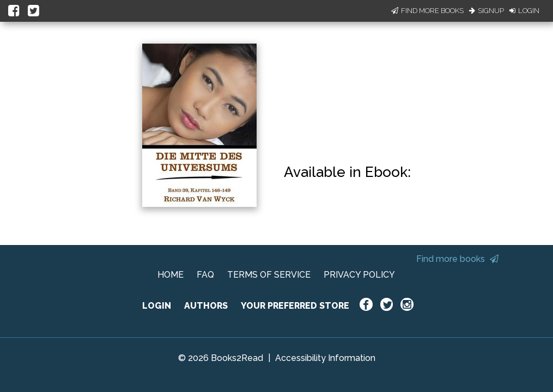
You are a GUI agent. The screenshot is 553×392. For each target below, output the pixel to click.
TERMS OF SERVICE (269, 275)
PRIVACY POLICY (359, 275)
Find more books (457, 259)
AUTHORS (206, 306)
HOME (171, 275)
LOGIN (157, 306)
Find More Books (427, 11)
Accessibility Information (325, 358)
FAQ (205, 275)
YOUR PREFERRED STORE (295, 306)
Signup (487, 11)
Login (524, 11)
